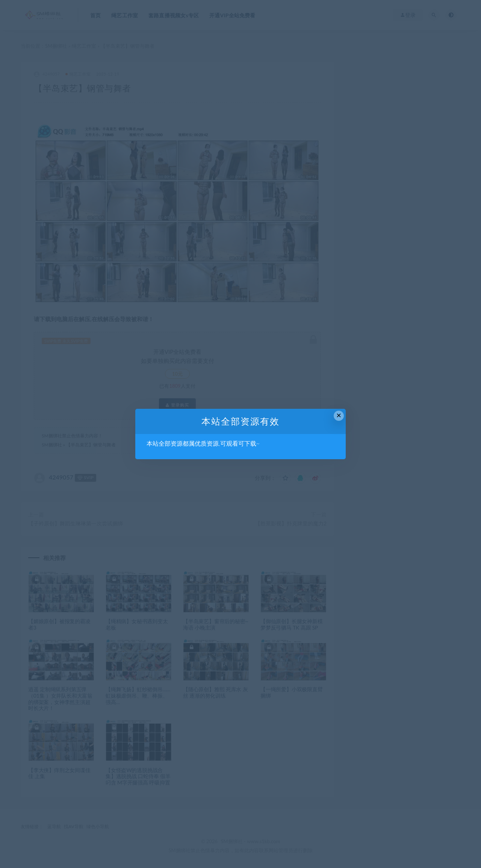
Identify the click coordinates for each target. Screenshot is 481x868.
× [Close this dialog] (339, 415)
